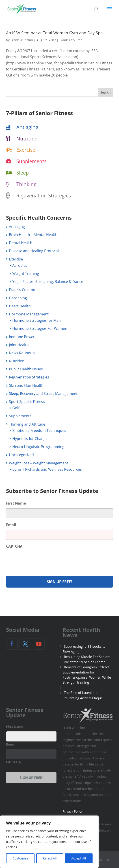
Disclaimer (102, 859)
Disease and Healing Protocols (35, 251)
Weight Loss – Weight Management (39, 463)
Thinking (26, 184)
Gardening (18, 298)
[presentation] (40, 560)
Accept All (79, 858)
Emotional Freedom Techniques (39, 431)
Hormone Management (29, 314)
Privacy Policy (72, 811)
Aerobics (20, 265)
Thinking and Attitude (27, 424)
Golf (16, 408)
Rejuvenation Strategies (44, 195)
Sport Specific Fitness (27, 402)
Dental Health (21, 243)
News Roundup (22, 353)
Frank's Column (71, 40)
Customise (20, 858)
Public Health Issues (26, 369)
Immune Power (22, 337)
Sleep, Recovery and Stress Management (43, 394)
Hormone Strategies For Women (40, 328)
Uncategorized (21, 455)
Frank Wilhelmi (22, 40)
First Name (16, 503)
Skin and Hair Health (26, 385)
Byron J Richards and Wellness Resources (47, 469)
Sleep (23, 173)
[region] (49, 842)
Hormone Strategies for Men (37, 320)
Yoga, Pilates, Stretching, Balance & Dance (48, 282)
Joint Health (19, 345)
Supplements (31, 161)
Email (11, 525)
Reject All (50, 858)
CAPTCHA (14, 546)
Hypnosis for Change (30, 439)
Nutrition (27, 138)
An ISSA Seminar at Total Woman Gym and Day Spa (54, 33)
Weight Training (26, 273)
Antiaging (27, 127)
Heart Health (20, 306)
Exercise (26, 150)
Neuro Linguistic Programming (38, 447)
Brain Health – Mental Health (33, 235)
